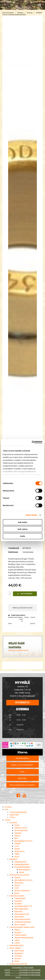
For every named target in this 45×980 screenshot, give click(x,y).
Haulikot (14, 859)
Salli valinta (22, 529)
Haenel (18, 833)
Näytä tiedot (31, 515)
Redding (20, 13)
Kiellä (22, 536)
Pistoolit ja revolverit (19, 875)
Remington (25, 870)
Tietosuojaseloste (18, 812)
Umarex (18, 956)
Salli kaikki (22, 522)
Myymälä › (23, 778)
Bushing (30, 13)
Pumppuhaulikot (22, 867)
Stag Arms (19, 851)
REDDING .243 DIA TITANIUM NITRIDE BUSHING (22, 14)
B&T (16, 838)
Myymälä (14, 815)
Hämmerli (19, 951)
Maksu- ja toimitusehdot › (22, 765)
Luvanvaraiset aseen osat (22, 927)
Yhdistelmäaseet (23, 922)
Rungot (18, 932)
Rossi (17, 825)
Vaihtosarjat (20, 935)
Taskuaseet (20, 898)
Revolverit (19, 917)
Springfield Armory (23, 841)
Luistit (17, 943)
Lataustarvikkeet (8, 13)
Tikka (17, 854)
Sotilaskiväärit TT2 (23, 906)
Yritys (12, 817)
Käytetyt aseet (17, 896)
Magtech (19, 953)
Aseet (8, 820)
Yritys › (22, 772)
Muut (17, 857)
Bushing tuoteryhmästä (18, 650)
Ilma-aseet (20, 925)
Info (7, 810)
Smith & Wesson (22, 891)
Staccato (19, 883)
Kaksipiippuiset (22, 864)
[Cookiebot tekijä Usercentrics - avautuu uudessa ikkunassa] (32, 442)
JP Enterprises (21, 830)
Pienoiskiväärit (21, 909)
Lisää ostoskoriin (25, 594)
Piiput (17, 930)
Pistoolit (18, 911)
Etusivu (8, 807)
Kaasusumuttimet (18, 964)
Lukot (17, 940)
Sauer (17, 849)
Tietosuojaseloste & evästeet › (23, 785)
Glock (17, 885)
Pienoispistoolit (22, 914)
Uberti (17, 836)
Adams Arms (21, 828)
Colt (16, 846)
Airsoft (18, 959)
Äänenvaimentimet (24, 938)
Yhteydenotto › (23, 703)
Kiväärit (13, 823)
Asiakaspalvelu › (23, 758)
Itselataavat (20, 862)
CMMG (18, 844)
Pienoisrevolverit (22, 919)
